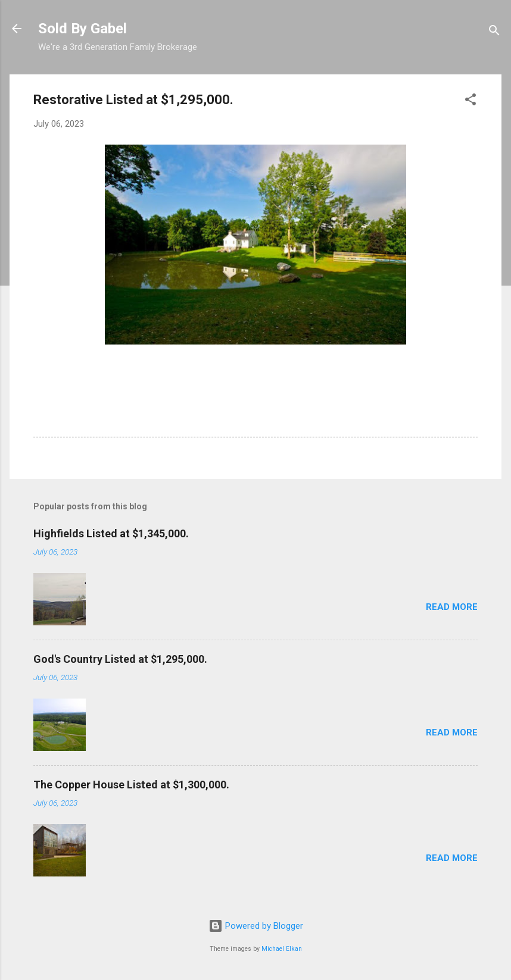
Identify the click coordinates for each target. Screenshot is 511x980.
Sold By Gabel (82, 29)
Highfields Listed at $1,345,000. (111, 533)
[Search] (494, 32)
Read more (452, 607)
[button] (471, 101)
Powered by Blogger (256, 926)
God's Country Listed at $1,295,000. (120, 659)
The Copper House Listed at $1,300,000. (131, 785)
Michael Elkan (282, 949)
